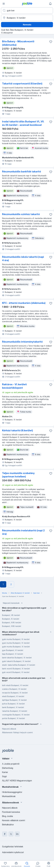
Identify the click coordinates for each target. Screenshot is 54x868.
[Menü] (4, 4)
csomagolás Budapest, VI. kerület (16, 715)
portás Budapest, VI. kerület (14, 718)
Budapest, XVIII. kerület (12, 622)
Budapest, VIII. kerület (11, 615)
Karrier (5, 772)
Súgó (4, 776)
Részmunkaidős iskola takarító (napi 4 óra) (23, 259)
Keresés (27, 25)
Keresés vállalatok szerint (14, 820)
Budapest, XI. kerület (11, 619)
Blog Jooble (8, 816)
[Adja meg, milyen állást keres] (27, 10)
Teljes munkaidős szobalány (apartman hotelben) (18, 475)
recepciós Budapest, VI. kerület (15, 693)
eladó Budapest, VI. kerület (13, 696)
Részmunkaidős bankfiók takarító (22, 172)
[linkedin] (17, 834)
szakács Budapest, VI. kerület (14, 689)
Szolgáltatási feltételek (13, 847)
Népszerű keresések (13, 603)
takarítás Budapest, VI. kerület (15, 711)
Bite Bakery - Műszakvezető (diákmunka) (18, 43)
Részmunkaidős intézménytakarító (22, 342)
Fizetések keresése (11, 812)
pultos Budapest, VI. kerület (13, 704)
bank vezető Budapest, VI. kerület (16, 669)
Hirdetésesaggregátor (12, 792)
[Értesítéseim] (50, 4)
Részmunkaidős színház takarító (21, 214)
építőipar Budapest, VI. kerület (14, 700)
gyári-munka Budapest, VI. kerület (16, 647)
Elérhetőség (8, 768)
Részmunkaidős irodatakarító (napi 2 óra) (23, 532)
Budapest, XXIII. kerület (12, 626)
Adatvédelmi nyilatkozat (13, 852)
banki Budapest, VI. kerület (13, 707)
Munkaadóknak (9, 796)
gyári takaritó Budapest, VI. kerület (16, 661)
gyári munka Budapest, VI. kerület (16, 639)
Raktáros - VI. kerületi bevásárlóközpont (14, 386)
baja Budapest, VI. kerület (13, 654)
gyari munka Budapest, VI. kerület (16, 643)
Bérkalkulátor (8, 825)
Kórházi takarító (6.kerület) (18, 430)
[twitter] (11, 834)
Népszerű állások (9, 729)
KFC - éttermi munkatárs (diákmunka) (24, 303)
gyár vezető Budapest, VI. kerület (16, 672)
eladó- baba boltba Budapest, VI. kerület (19, 665)
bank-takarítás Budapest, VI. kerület (17, 658)
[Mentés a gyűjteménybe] (51, 42)
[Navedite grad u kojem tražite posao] (27, 18)
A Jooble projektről (11, 764)
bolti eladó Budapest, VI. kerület (15, 685)
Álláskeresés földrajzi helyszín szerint (17, 732)
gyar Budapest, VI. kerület (13, 650)
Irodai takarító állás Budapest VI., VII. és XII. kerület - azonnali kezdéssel (23, 123)
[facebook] (5, 834)
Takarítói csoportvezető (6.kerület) (22, 84)
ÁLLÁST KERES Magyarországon (17, 781)
